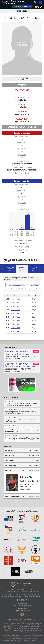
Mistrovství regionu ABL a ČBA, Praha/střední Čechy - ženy (20, 365)
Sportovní (17, 7)
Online (36, 351)
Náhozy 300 (22, 112)
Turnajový (27, 7)
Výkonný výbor (22, 603)
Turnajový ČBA (22, 97)
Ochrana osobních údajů (22, 610)
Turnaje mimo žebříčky (35, 269)
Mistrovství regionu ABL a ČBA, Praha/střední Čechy (17, 353)
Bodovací (22, 104)
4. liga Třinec (22, 243)
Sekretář (22, 607)
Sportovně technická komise (22, 605)
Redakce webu (22, 609)
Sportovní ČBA (22, 90)
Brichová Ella (26, 477)
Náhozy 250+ (22, 119)
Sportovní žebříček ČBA (10, 269)
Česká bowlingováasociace (26, 584)
